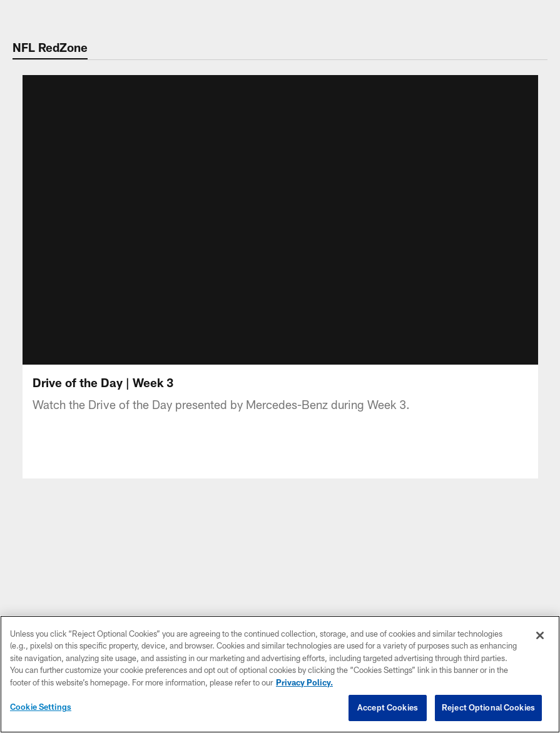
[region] (280, 674)
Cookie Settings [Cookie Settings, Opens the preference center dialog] (41, 707)
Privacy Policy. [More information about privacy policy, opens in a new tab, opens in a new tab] (304, 682)
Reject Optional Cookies (488, 707)
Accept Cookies (388, 707)
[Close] (540, 635)
